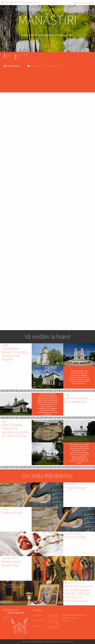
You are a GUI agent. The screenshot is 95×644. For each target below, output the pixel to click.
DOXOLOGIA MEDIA (37, 642)
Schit (7, 57)
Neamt (18, 57)
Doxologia (66, 621)
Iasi (17, 59)
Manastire (9, 55)
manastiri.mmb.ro (67, 642)
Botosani (19, 55)
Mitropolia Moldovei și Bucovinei (74, 615)
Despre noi (76, 3)
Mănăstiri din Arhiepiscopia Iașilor (22, 2)
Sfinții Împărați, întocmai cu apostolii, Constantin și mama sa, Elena (16, 430)
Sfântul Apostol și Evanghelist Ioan (77, 400)
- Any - (12, 66)
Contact (81, 3)
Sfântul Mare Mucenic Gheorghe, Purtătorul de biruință (15, 354)
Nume (26, 55)
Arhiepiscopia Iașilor (88, 3)
